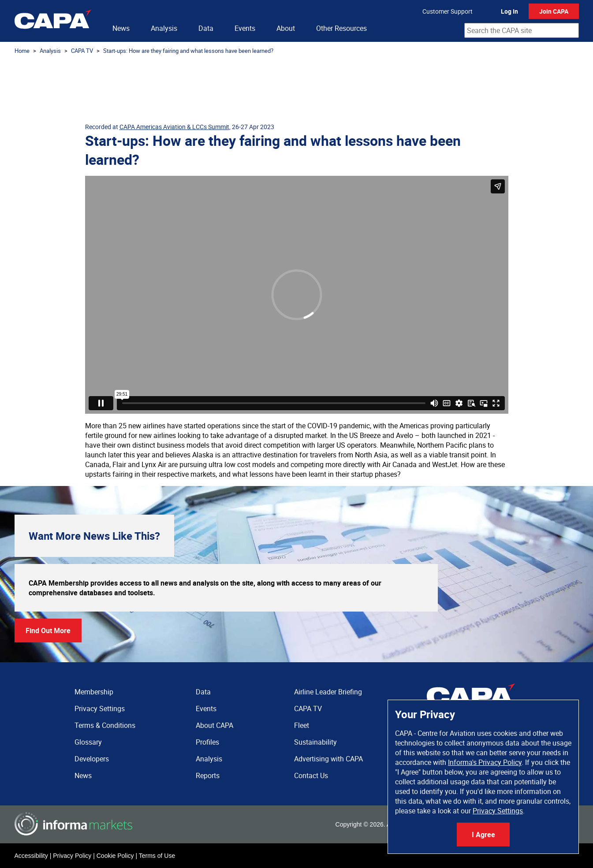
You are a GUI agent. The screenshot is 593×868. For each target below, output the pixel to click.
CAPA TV (82, 51)
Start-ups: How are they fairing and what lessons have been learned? (188, 51)
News (121, 28)
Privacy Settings (498, 811)
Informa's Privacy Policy (485, 762)
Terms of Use (157, 856)
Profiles (207, 742)
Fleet (302, 725)
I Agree (483, 835)
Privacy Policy (72, 856)
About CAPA (214, 725)
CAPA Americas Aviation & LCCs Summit (174, 127)
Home (22, 51)
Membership (94, 692)
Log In (509, 11)
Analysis (164, 28)
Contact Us (311, 775)
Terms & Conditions (105, 725)
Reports (208, 775)
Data (206, 28)
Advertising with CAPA (328, 759)
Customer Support (448, 11)
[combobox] (522, 30)
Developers (92, 759)
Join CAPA (554, 11)
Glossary (88, 742)
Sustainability (315, 742)
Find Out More (48, 631)
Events (245, 28)
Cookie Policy (115, 856)
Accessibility (31, 856)
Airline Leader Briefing (328, 692)
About (286, 28)
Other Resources (341, 28)
